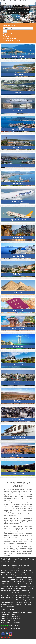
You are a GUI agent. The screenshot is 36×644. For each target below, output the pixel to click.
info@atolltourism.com (13, 623)
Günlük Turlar (27, 602)
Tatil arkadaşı (10, 573)
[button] (3, 11)
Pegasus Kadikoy (11, 575)
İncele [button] (18, 16)
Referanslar (5, 593)
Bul (5, 31)
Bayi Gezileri (20, 568)
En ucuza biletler (16, 589)
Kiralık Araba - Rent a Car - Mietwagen (13, 604)
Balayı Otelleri (22, 595)
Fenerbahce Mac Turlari (23, 598)
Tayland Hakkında (7, 582)
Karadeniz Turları (17, 584)
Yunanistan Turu (6, 586)
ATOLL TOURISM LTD (10, 610)
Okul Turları (19, 602)
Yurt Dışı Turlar (7, 562)
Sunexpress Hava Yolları (8, 568)
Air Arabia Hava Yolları (21, 570)
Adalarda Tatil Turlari (16, 600)
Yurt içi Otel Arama (9, 25)
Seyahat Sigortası (12, 595)
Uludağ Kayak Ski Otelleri (19, 586)
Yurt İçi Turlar (19, 562)
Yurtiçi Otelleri (7, 559)
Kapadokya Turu (28, 584)
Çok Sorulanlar (11, 579)
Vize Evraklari (20, 579)
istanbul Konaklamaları (8, 598)
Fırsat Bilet (26, 566)
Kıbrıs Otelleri (10, 607)
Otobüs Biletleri (6, 589)
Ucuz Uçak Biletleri (17, 566)
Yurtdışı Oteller (6, 566)
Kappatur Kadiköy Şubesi (20, 582)
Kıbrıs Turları (18, 559)
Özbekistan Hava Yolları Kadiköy (22, 591)
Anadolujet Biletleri (21, 573)
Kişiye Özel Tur (26, 589)
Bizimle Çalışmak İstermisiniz (18, 593)
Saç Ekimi (30, 595)
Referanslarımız (30, 579)
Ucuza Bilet (31, 586)
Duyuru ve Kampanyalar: (12, 34)
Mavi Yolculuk (29, 559)
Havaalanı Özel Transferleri (15, 577)
